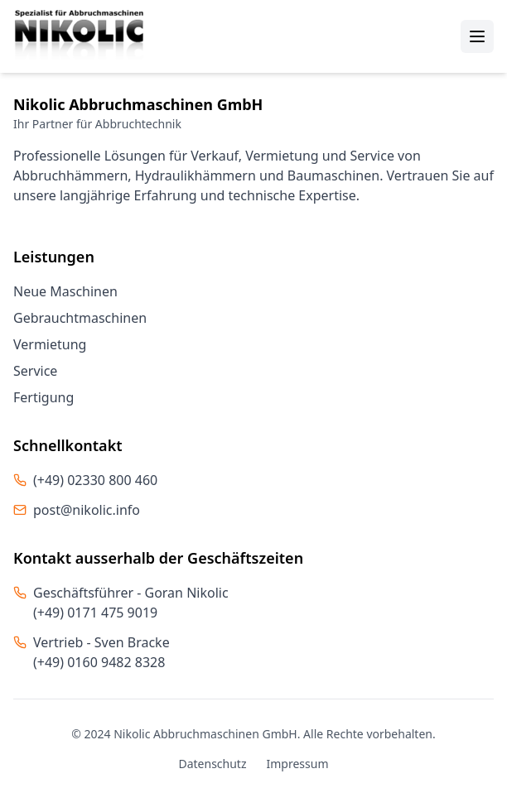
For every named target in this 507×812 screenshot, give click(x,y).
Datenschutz (212, 764)
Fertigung (43, 397)
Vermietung (50, 344)
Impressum (298, 764)
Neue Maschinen (65, 291)
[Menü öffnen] (477, 36)
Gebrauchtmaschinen (80, 318)
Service (35, 371)
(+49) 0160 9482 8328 (99, 662)
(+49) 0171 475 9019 (95, 613)
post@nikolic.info (87, 510)
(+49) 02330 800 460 (95, 480)
